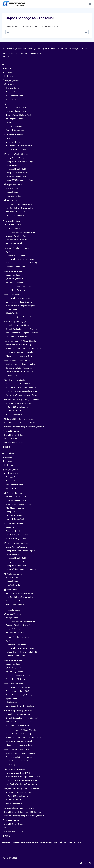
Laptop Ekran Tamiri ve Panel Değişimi (21, 162)
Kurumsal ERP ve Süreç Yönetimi (19, 403)
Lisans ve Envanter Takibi (16, 267)
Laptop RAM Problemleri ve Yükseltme (21, 180)
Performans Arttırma (14, 126)
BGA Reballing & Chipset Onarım (19, 146)
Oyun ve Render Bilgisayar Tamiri (19, 115)
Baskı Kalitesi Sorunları (15, 215)
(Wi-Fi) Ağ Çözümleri (14, 279)
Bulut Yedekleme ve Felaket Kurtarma (20, 259)
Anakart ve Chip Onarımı (16, 212)
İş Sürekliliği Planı (13, 375)
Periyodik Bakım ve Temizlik (17, 240)
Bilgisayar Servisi (13, 88)
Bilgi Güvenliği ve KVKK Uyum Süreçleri (20, 419)
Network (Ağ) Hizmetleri (14, 271)
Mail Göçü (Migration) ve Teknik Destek (21, 395)
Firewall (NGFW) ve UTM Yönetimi (19, 325)
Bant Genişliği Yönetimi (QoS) (18, 336)
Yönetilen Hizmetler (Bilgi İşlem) (17, 248)
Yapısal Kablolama (13, 275)
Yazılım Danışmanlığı (14, 415)
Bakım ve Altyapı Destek (14, 442)
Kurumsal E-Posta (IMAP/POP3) (18, 384)
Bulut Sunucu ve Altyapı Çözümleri (20, 302)
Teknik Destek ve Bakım (15, 243)
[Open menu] (90, 4)
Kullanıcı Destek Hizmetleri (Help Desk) (21, 263)
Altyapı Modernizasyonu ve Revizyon (20, 356)
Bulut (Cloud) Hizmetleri (14, 294)
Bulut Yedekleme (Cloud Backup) (17, 361)
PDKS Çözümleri (11, 439)
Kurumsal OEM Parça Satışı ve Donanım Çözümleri (24, 427)
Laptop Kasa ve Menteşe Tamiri (18, 158)
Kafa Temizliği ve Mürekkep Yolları (19, 208)
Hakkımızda (9, 76)
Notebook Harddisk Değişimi (17, 169)
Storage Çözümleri (13, 228)
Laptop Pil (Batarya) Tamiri (16, 176)
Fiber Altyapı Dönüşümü (15, 290)
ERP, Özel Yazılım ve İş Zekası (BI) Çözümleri (22, 400)
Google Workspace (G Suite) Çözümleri (22, 391)
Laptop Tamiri (11, 122)
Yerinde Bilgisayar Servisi (16, 108)
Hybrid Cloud (11, 309)
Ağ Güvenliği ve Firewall (16, 282)
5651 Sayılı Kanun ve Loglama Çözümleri (22, 333)
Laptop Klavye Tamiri (14, 165)
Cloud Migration (12, 313)
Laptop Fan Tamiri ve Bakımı (17, 173)
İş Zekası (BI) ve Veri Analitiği (17, 407)
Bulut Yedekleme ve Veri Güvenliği (20, 298)
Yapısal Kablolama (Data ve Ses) (18, 345)
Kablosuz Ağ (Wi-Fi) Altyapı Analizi (20, 352)
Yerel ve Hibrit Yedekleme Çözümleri (20, 364)
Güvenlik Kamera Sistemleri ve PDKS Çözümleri (23, 423)
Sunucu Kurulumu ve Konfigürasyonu (20, 232)
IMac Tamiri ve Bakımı (14, 196)
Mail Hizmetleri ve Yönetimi (15, 380)
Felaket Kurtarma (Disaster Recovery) (20, 372)
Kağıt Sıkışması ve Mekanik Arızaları (20, 204)
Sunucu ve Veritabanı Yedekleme (19, 368)
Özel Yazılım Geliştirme (15, 411)
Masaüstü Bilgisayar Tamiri (16, 111)
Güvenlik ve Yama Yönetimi (17, 255)
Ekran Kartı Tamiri (13, 142)
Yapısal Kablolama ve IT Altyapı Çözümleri (21, 341)
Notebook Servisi (13, 92)
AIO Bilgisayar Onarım (15, 119)
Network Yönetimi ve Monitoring (19, 286)
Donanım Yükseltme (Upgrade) (18, 236)
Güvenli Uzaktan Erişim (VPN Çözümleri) (22, 329)
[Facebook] (81, 863)
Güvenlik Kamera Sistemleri (15, 435)
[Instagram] (90, 863)
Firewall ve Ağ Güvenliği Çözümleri (18, 322)
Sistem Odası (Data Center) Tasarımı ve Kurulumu (25, 348)
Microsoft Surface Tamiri (15, 130)
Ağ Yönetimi (11, 252)
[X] (86, 863)
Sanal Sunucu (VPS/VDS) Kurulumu (20, 317)
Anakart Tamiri (12, 138)
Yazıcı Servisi (11, 99)
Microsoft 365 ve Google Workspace (20, 306)
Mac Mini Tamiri (12, 188)
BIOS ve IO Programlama (16, 149)
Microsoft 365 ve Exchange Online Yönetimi (23, 387)
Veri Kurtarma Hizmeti (15, 95)
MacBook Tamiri (12, 192)
